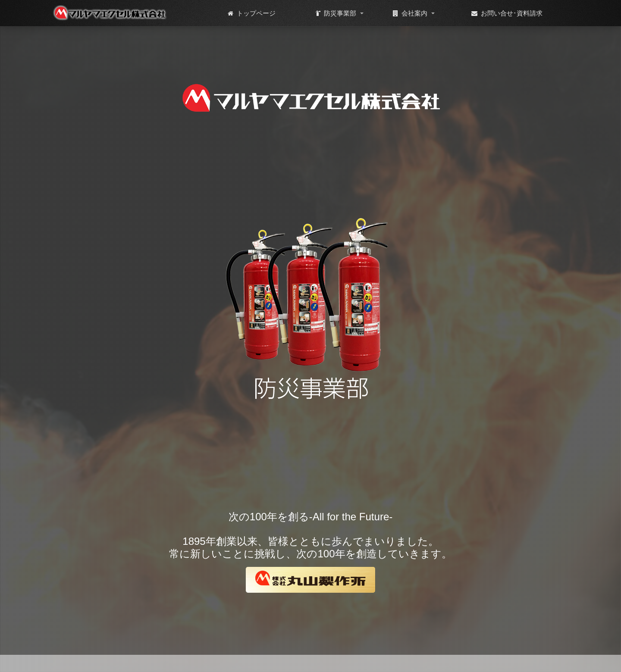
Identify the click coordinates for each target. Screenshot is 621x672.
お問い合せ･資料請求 (507, 13)
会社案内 (410, 13)
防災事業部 (336, 13)
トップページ (252, 13)
